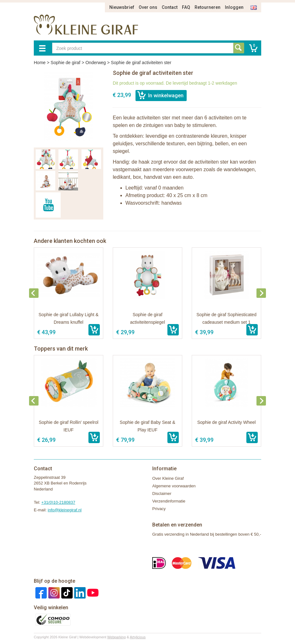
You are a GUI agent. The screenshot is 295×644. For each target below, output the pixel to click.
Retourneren (208, 7)
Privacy (159, 509)
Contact (170, 7)
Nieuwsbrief (122, 7)
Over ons (148, 7)
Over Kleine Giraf (168, 478)
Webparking (117, 637)
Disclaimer (162, 494)
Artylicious (138, 637)
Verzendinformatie (169, 501)
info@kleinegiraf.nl (65, 510)
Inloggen (234, 7)
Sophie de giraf (65, 63)
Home (40, 63)
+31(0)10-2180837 (58, 502)
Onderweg (96, 63)
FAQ (186, 7)
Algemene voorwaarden (174, 486)
